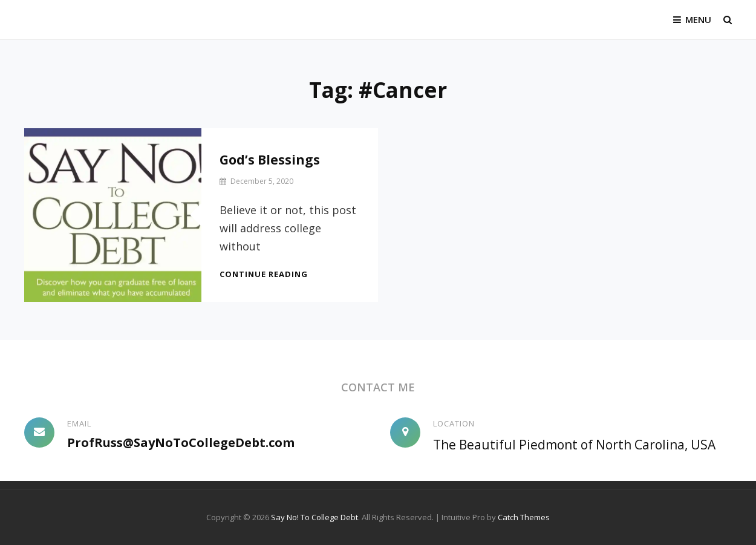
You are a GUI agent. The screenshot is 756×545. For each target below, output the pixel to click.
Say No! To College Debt (314, 517)
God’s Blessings (270, 160)
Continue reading (264, 274)
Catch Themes (524, 517)
